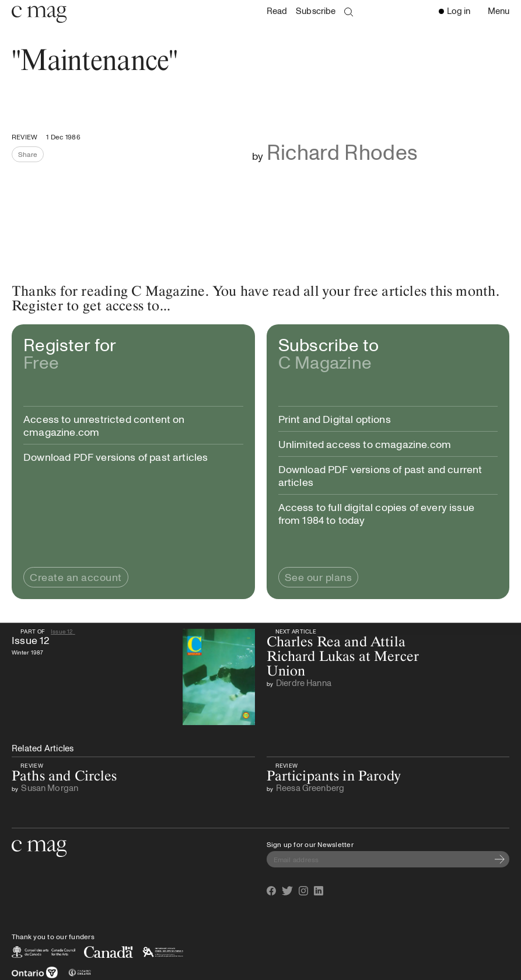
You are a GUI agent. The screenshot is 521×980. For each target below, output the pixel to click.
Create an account (76, 577)
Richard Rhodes (342, 151)
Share (31, 156)
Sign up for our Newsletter (310, 844)
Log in (454, 10)
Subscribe (316, 11)
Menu (501, 12)
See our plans (319, 577)
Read (277, 11)
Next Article (295, 631)
